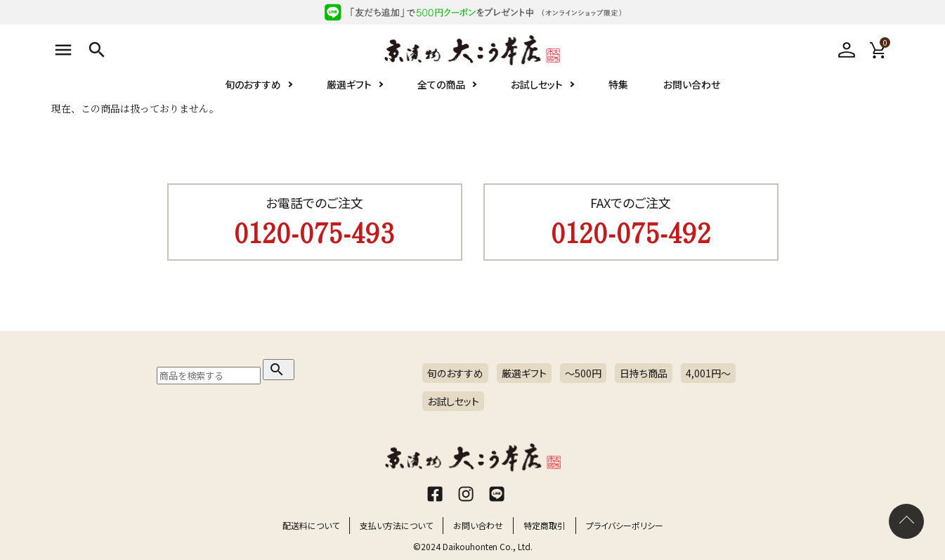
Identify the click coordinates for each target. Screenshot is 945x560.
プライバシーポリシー (625, 525)
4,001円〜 (708, 373)
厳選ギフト (349, 84)
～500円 (583, 373)
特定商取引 (545, 525)
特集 (618, 84)
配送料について (311, 525)
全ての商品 (441, 84)
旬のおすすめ (253, 84)
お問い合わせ (692, 84)
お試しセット (537, 84)
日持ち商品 (644, 373)
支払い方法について (396, 525)
